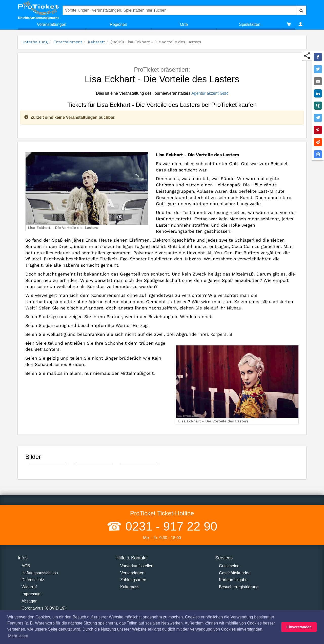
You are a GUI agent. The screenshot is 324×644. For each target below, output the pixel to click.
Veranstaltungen (52, 24)
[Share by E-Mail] (318, 81)
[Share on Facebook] (318, 57)
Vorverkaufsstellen (137, 566)
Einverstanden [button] (299, 627)
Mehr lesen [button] (18, 636)
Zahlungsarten (133, 580)
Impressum (32, 594)
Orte (184, 24)
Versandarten (132, 573)
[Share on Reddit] (318, 142)
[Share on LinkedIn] (318, 93)
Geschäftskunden (235, 573)
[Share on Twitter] (318, 69)
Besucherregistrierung (239, 587)
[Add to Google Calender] (318, 154)
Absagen (29, 601)
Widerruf (29, 587)
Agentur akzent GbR (210, 93)
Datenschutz (33, 580)
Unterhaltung (35, 42)
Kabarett (96, 42)
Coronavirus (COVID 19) (44, 608)
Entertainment (68, 42)
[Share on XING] (318, 106)
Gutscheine (229, 566)
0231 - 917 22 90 (170, 526)
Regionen (119, 24)
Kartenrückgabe (233, 580)
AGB (26, 566)
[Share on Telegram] (318, 118)
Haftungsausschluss (40, 573)
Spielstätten (250, 24)
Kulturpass (130, 587)
